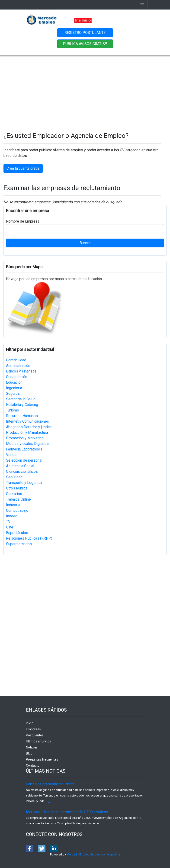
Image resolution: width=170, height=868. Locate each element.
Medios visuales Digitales (27, 444)
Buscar (85, 243)
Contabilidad (16, 360)
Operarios (14, 494)
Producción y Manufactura (27, 432)
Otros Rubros (17, 488)
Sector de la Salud (21, 399)
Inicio (30, 723)
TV (8, 522)
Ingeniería (14, 388)
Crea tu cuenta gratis (23, 168)
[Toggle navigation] (142, 5)
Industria (13, 505)
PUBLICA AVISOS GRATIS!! (85, 44)
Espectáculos (17, 533)
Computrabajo (17, 510)
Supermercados (19, 544)
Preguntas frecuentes (42, 759)
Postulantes (35, 735)
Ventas (12, 455)
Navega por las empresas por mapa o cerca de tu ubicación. (54, 279)
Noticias (32, 747)
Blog (29, 753)
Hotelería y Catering (22, 405)
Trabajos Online (18, 499)
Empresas (33, 729)
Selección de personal (24, 460)
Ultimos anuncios (38, 741)
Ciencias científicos (22, 471)
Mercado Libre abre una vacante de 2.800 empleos (67, 812)
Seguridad (14, 477)
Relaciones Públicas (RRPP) (29, 538)
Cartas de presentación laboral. (51, 784)
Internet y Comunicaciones (27, 421)
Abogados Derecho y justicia (29, 427)
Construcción (17, 377)
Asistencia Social (20, 466)
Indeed (12, 516)
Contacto (33, 765)
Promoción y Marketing (25, 438)
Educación (14, 382)
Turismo (13, 410)
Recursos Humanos (22, 416)
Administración (18, 366)
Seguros (13, 394)
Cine (10, 527)
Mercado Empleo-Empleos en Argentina (93, 854)
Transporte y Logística (24, 483)
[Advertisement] (85, 90)
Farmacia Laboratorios (24, 449)
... (49, 801)
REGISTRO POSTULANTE (85, 33)
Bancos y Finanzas (21, 371)
